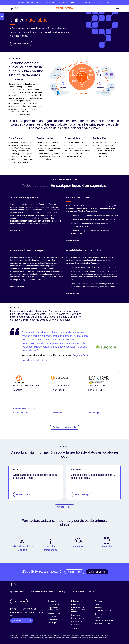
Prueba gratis (77, 621)
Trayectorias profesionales (41, 591)
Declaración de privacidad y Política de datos (63, 635)
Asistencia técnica (102, 624)
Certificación (76, 604)
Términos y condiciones (44, 635)
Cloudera (70, 257)
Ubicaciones (53, 619)
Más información (74, 240)
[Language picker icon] (17, 9)
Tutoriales (75, 628)
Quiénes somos (17, 591)
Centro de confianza (103, 611)
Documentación (101, 617)
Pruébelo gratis (74, 572)
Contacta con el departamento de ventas (78, 610)
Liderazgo (61, 591)
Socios (91, 591)
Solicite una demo (97, 572)
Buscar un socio (78, 618)
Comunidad (100, 614)
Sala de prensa (77, 591)
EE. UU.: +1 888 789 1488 (23, 609)
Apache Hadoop (14, 637)
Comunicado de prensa (23, 409)
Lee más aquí (19, 413)
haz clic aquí (104, 637)
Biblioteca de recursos (104, 621)
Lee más (15, 231)
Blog (97, 604)
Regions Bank (80, 355)
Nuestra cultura (54, 613)
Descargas (76, 615)
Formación (76, 625)
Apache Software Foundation (63, 637)
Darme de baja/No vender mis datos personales (88, 635)
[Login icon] (11, 9)
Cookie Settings (105, 635)
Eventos (98, 608)
